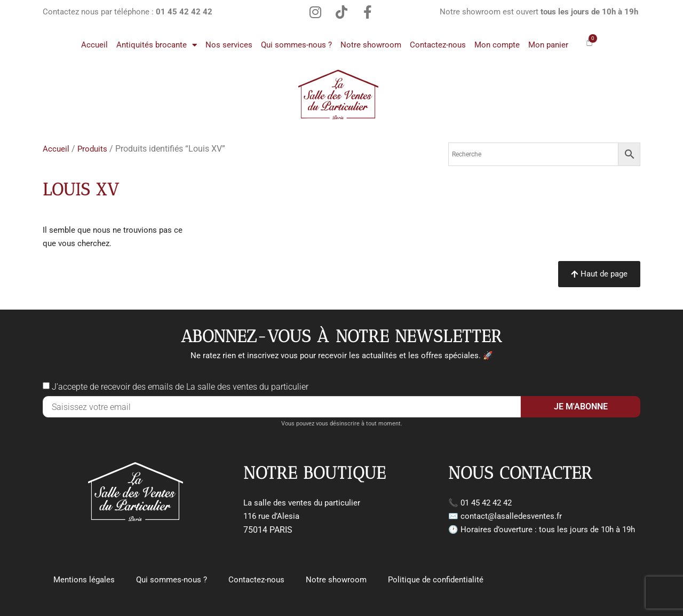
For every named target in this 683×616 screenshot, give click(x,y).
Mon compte (497, 45)
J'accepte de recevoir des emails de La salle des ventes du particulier (180, 387)
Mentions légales (84, 580)
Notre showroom (371, 45)
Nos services (229, 45)
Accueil (94, 45)
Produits (92, 149)
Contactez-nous (438, 45)
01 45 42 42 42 (486, 503)
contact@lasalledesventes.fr (511, 516)
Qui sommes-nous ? (296, 45)
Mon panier (548, 45)
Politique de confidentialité (436, 580)
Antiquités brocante (157, 45)
